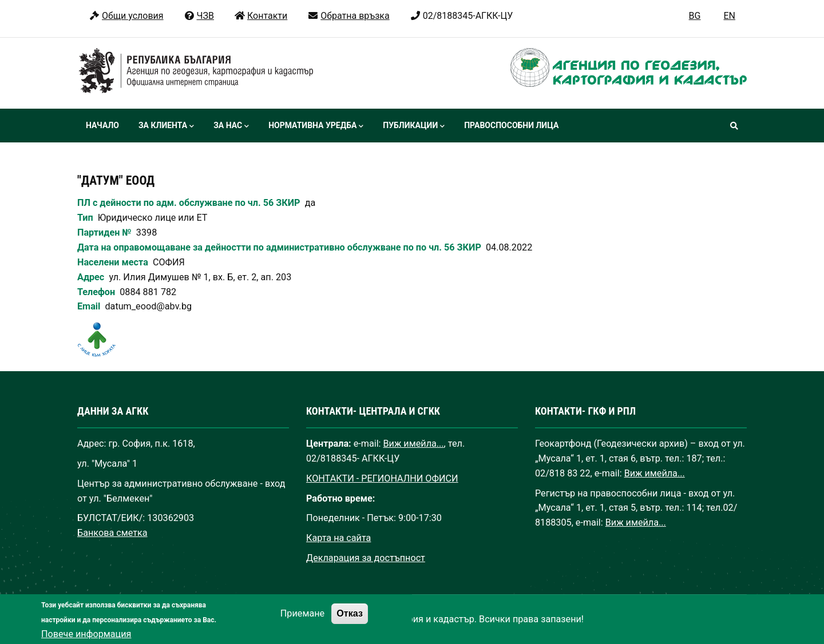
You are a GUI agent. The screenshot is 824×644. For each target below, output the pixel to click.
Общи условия (126, 16)
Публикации (414, 126)
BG (695, 16)
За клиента (166, 126)
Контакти (261, 16)
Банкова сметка (112, 533)
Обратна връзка (348, 16)
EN (729, 16)
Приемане (302, 622)
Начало (102, 125)
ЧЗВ (199, 16)
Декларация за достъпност (366, 558)
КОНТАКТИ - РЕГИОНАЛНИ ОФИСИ (382, 478)
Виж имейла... (414, 444)
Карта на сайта (338, 538)
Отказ (350, 622)
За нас (231, 126)
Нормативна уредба (316, 126)
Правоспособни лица (511, 125)
